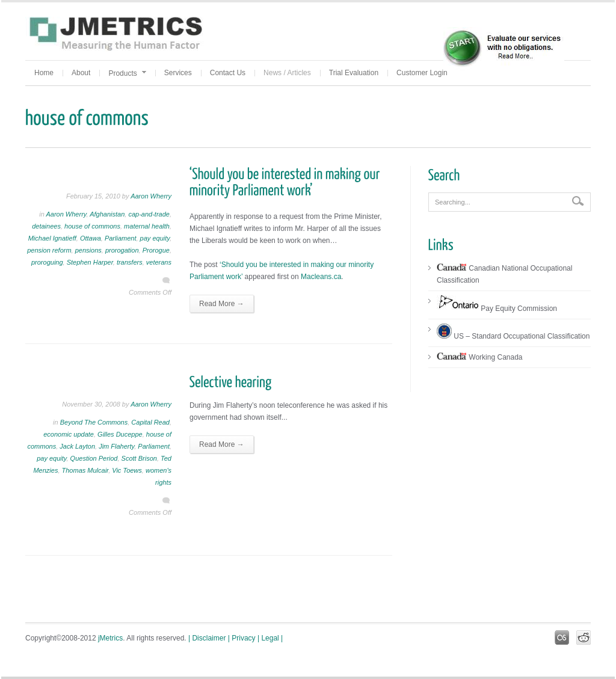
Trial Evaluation (354, 73)
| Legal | (270, 638)
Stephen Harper (90, 262)
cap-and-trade (149, 214)
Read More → (222, 304)
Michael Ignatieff (52, 238)
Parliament (121, 238)
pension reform (49, 250)
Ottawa (91, 238)
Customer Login (422, 73)
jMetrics (110, 638)
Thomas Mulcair (85, 470)
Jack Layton (77, 446)
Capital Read (150, 422)
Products (127, 73)
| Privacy (242, 638)
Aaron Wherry (151, 196)
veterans (159, 262)
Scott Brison (139, 458)
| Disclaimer (207, 638)
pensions (88, 250)
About (81, 73)
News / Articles (287, 73)
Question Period (94, 458)
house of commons (92, 226)
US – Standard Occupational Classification (513, 336)
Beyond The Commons (94, 422)
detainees (46, 226)
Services (178, 73)
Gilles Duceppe (120, 434)
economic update (69, 434)
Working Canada (480, 357)
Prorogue (156, 250)
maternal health (147, 226)
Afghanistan (107, 214)
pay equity (155, 238)
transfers (130, 262)
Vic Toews (127, 470)
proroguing (47, 262)
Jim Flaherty (116, 446)
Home (44, 73)
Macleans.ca (321, 277)
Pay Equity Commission (497, 309)
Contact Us (228, 73)
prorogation (122, 250)
